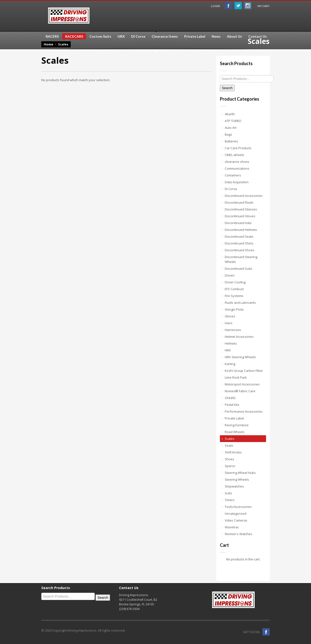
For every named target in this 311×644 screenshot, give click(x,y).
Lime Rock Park (236, 377)
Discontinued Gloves (240, 216)
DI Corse (137, 36)
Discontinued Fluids (239, 202)
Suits (228, 493)
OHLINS (230, 398)
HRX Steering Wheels (240, 357)
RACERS (51, 36)
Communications (237, 168)
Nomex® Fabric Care (240, 391)
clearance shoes (237, 162)
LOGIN (216, 6)
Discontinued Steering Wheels (241, 259)
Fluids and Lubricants (240, 303)
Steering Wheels (237, 479)
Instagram (248, 6)
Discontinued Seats (239, 236)
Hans (229, 323)
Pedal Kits (232, 405)
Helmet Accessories (239, 337)
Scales (230, 439)
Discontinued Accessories (244, 196)
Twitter (238, 6)
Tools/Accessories (238, 507)
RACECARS (73, 37)
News (216, 36)
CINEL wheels (234, 155)
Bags (228, 134)
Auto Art (231, 128)
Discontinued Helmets (241, 230)
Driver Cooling (235, 282)
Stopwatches (234, 486)
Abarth (230, 114)
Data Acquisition (237, 182)
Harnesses (233, 330)
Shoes (229, 459)
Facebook (228, 6)
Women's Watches (238, 534)
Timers (230, 500)
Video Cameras (236, 520)
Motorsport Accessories (242, 384)
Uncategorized (236, 513)
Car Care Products (238, 148)
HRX (120, 36)
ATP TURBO (233, 121)
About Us (234, 36)
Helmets (231, 343)
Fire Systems (234, 296)
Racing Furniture (237, 425)
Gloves (230, 316)
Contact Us (258, 36)
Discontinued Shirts (239, 243)
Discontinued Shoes (240, 250)
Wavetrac (232, 527)
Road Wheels (235, 432)
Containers (233, 175)
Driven (230, 275)
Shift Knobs (233, 452)
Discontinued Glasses (241, 209)
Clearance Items (163, 36)
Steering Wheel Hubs (240, 473)
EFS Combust (234, 289)
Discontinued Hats (238, 223)
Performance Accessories (244, 411)
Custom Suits (100, 36)
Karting (230, 364)
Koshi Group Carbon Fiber (244, 371)
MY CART (264, 6)
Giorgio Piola (234, 309)
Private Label (193, 36)
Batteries (231, 141)
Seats (229, 445)
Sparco (230, 466)
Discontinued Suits (238, 269)
